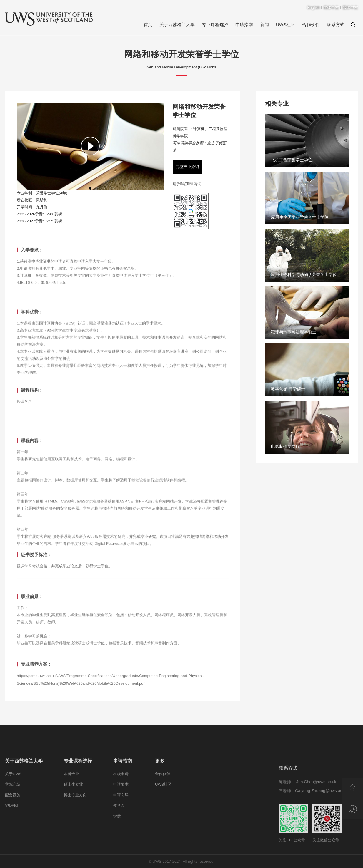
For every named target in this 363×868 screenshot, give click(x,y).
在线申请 (121, 797)
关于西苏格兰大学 (177, 25)
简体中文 (331, 7)
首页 (148, 25)
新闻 (264, 25)
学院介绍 (13, 808)
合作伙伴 (311, 25)
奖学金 (119, 829)
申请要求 (121, 808)
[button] (90, 188)
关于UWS (13, 797)
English (313, 7)
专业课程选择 (215, 25)
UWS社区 (285, 25)
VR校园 (11, 829)
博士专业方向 (75, 818)
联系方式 (336, 25)
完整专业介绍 (187, 167)
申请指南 (244, 25)
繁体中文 (350, 7)
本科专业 (71, 797)
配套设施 (13, 818)
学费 (117, 839)
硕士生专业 (73, 808)
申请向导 (121, 818)
